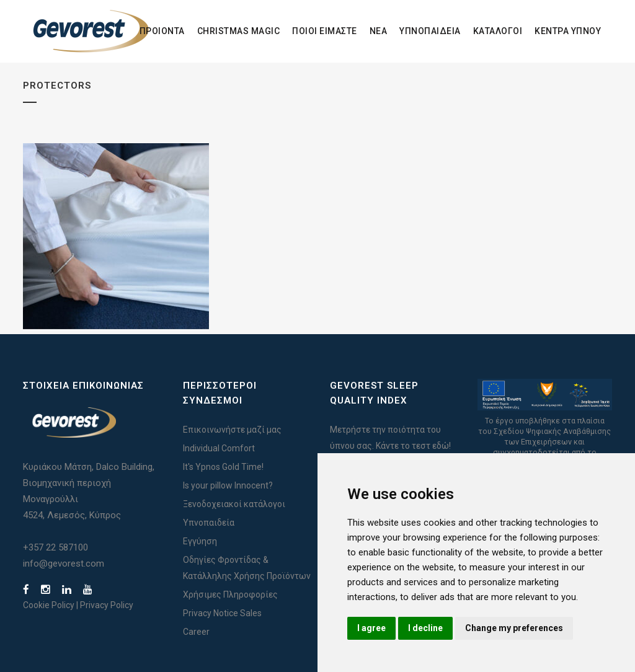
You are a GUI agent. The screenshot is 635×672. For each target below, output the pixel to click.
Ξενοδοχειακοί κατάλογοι (234, 504)
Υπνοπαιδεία (209, 523)
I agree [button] (371, 628)
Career (196, 632)
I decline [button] (425, 628)
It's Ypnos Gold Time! (223, 467)
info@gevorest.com (64, 564)
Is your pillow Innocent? (228, 485)
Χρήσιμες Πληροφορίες (230, 595)
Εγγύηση (200, 541)
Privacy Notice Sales (222, 613)
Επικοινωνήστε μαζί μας (232, 430)
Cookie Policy (49, 605)
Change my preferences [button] (514, 628)
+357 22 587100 (56, 547)
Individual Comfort (219, 448)
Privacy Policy (107, 605)
